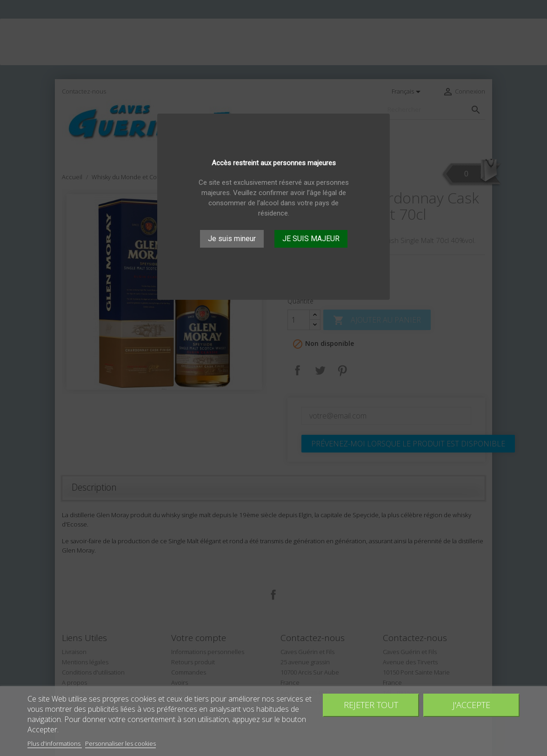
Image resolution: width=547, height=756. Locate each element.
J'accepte (471, 705)
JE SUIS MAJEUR (311, 239)
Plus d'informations (55, 743)
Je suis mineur (232, 239)
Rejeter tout (371, 705)
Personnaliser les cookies (120, 743)
